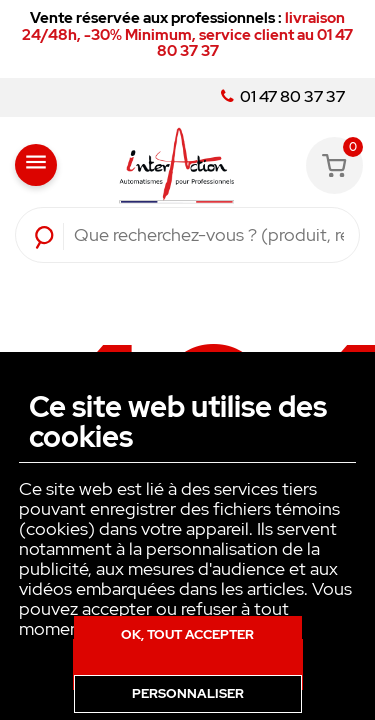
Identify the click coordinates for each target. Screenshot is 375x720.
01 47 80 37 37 (283, 97)
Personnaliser (188, 693)
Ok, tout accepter (187, 634)
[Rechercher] (209, 235)
